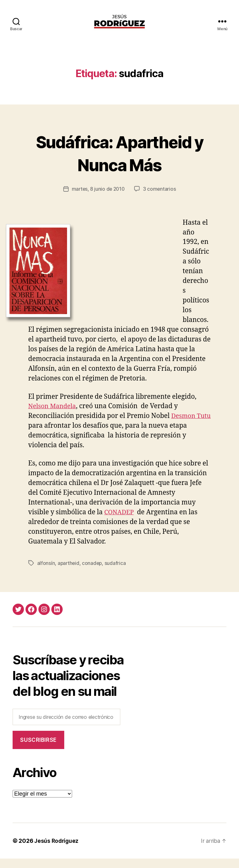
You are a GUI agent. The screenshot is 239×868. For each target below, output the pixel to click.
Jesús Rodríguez (57, 850)
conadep (93, 572)
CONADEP (120, 521)
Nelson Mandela (54, 416)
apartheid (69, 572)
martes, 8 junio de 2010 (98, 198)
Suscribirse (38, 749)
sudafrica (117, 572)
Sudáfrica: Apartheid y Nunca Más (119, 162)
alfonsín (46, 572)
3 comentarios (161, 198)
